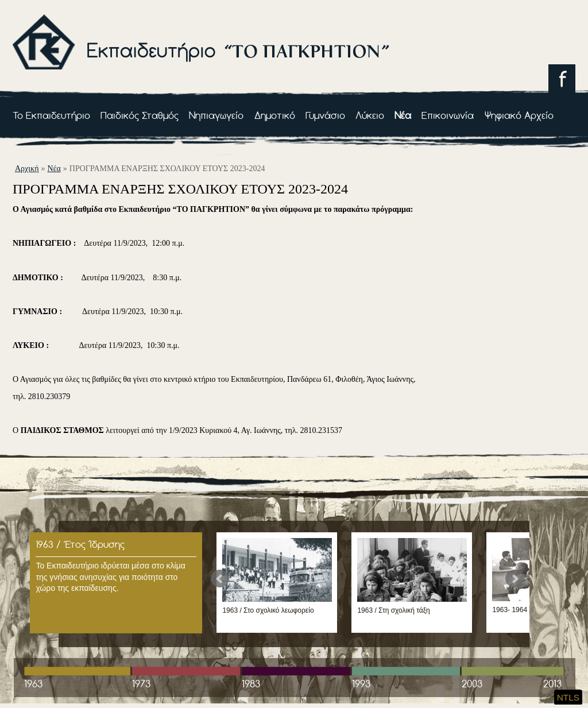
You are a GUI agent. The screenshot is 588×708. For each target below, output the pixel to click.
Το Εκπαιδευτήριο (51, 115)
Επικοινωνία (448, 115)
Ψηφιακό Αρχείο (519, 115)
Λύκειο (370, 115)
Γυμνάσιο (325, 115)
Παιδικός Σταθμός (140, 115)
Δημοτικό (275, 115)
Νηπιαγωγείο (216, 115)
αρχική (27, 169)
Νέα (403, 115)
